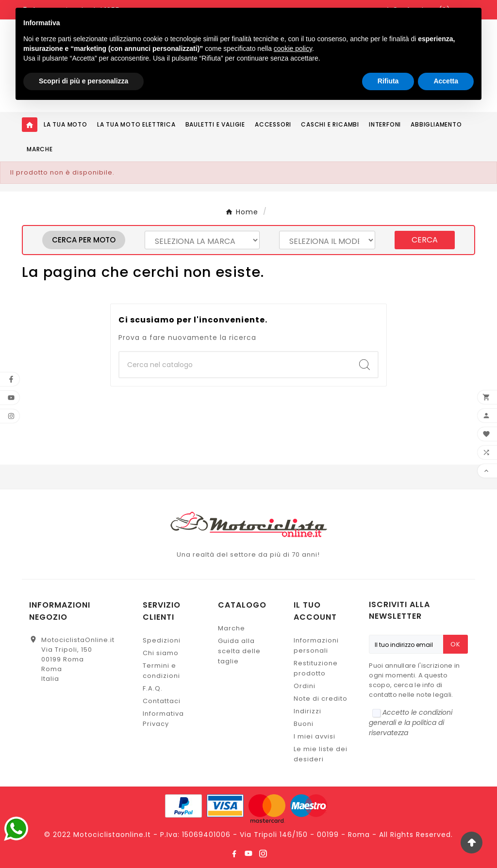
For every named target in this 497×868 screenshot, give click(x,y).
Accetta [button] (446, 81)
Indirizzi (307, 711)
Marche (232, 628)
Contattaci (162, 701)
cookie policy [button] (293, 48)
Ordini (305, 686)
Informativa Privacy (163, 719)
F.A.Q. (153, 688)
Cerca (425, 240)
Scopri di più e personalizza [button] (83, 81)
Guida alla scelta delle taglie (239, 651)
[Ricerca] (235, 365)
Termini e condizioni (161, 671)
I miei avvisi (315, 736)
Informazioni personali (316, 645)
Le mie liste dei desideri (321, 754)
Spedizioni (162, 640)
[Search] (364, 365)
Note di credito (321, 699)
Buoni (304, 724)
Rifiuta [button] (388, 81)
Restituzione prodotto (316, 668)
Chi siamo (161, 653)
